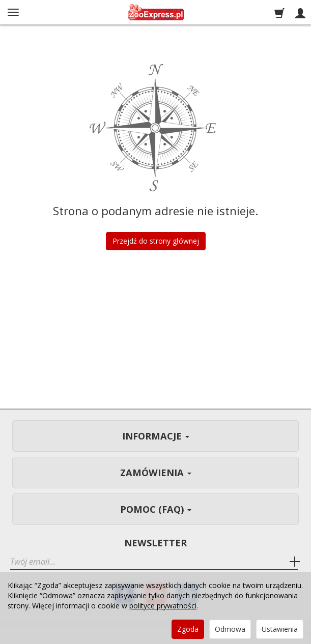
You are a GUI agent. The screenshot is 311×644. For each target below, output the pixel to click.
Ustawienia (280, 629)
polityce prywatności (163, 606)
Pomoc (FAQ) (156, 509)
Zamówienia (156, 473)
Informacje (156, 436)
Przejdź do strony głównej (156, 241)
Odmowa (230, 629)
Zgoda (188, 629)
